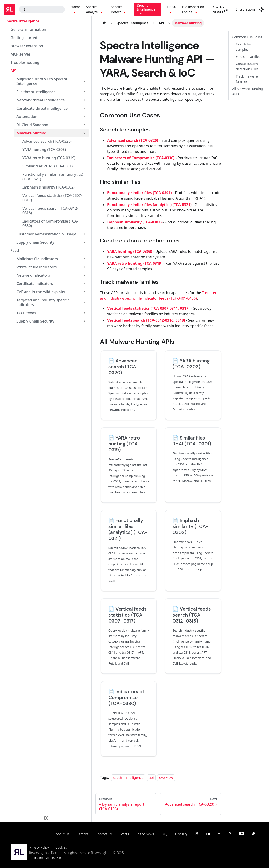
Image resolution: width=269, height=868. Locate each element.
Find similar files (248, 57)
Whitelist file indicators (37, 267)
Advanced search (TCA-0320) (47, 141)
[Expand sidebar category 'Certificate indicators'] (84, 284)
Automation (27, 117)
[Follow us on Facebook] (219, 834)
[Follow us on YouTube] (242, 834)
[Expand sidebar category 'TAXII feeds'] (84, 313)
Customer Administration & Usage (46, 234)
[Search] (42, 9)
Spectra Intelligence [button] (146, 7)
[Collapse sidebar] (46, 818)
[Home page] (104, 23)
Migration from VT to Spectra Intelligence (42, 81)
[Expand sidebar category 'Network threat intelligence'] (84, 100)
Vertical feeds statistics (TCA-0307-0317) (52, 198)
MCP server (21, 54)
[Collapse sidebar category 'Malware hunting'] (84, 133)
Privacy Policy (39, 847)
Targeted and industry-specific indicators (43, 302)
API (14, 71)
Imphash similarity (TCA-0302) (49, 187)
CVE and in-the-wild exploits (41, 292)
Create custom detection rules (247, 66)
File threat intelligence (36, 92)
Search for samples (244, 47)
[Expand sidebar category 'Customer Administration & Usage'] (84, 234)
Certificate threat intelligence (42, 108)
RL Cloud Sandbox (32, 125)
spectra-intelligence (128, 778)
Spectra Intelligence (22, 21)
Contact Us (104, 834)
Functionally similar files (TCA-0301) (140, 193)
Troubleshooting (25, 62)
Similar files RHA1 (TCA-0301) (48, 166)
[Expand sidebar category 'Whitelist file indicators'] (84, 267)
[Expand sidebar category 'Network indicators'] (84, 275)
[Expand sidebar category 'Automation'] (84, 117)
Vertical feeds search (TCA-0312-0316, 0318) (146, 320)
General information (28, 29)
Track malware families (247, 79)
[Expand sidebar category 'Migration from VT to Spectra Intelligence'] (84, 81)
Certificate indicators (35, 284)
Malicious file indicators (37, 259)
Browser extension (27, 46)
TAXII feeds (26, 313)
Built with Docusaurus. (46, 858)
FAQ (165, 834)
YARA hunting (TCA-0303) (44, 150)
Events (124, 834)
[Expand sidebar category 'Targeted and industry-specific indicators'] (84, 302)
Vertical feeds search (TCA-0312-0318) (50, 211)
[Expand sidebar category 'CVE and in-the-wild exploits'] (84, 292)
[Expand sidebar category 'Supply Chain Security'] (84, 242)
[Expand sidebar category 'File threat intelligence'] (84, 92)
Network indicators (33, 275)
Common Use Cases (247, 37)
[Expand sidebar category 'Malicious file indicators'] (84, 259)
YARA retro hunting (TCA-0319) (49, 158)
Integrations (246, 9)
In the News (145, 834)
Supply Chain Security (35, 242)
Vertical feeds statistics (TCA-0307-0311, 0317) (148, 308)
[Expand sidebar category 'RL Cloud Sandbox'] (84, 125)
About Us (63, 834)
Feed (15, 250)
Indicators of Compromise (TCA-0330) (50, 223)
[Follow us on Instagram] (230, 834)
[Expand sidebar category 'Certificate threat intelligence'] (84, 108)
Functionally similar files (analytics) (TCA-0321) (53, 177)
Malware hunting (32, 133)
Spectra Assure (220, 9)
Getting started (24, 38)
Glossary (181, 834)
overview (166, 778)
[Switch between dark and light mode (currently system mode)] (262, 9)
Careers (83, 834)
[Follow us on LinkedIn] (208, 834)
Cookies (61, 847)
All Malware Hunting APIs (248, 91)
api (151, 778)
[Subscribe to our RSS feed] (254, 834)
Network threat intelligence (41, 100)
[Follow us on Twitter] (197, 834)
